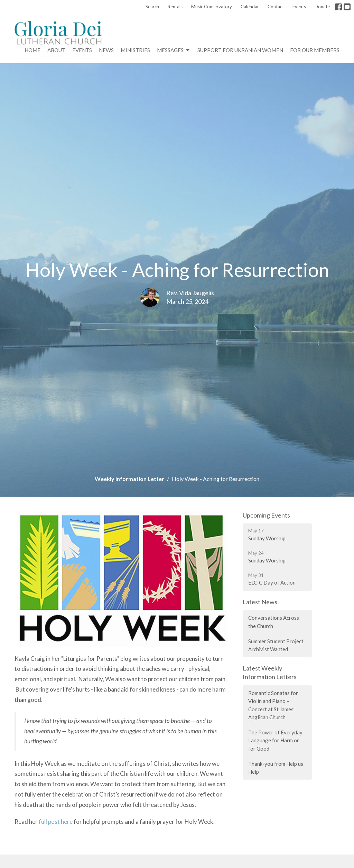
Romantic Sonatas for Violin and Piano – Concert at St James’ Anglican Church (273, 705)
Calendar (250, 7)
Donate (322, 7)
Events (299, 7)
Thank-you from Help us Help (276, 768)
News (106, 50)
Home (32, 50)
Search (152, 7)
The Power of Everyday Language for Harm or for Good (275, 740)
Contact (276, 7)
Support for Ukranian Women (240, 50)
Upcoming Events (266, 515)
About (56, 50)
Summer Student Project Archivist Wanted (276, 645)
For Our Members (315, 50)
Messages (174, 50)
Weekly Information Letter (129, 479)
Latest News (260, 602)
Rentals (175, 7)
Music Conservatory (212, 7)
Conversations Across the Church (274, 622)
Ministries (135, 50)
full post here (56, 822)
